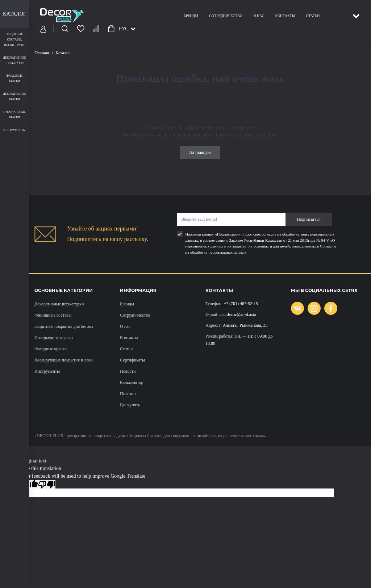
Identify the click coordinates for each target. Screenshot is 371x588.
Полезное (129, 394)
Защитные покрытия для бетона (64, 326)
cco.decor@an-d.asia (238, 314)
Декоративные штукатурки (59, 304)
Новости (128, 371)
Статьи (313, 16)
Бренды (191, 16)
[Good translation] (29, 484)
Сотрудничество (226, 16)
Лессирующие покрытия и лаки (64, 360)
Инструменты (47, 371)
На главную (200, 152)
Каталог (14, 14)
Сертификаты (132, 360)
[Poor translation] (47, 484)
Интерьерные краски (54, 338)
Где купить (130, 405)
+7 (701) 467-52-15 (241, 304)
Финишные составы (53, 315)
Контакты (285, 16)
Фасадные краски (51, 349)
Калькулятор (132, 382)
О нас (259, 16)
